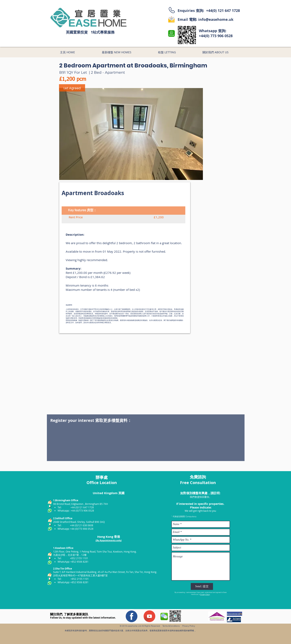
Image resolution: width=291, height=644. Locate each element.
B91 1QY (66, 72)
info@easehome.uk (216, 19)
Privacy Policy (205, 594)
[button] (131, 134)
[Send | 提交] (202, 586)
